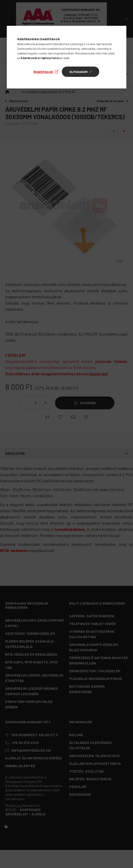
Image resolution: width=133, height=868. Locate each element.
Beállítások (43, 72)
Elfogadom (79, 72)
